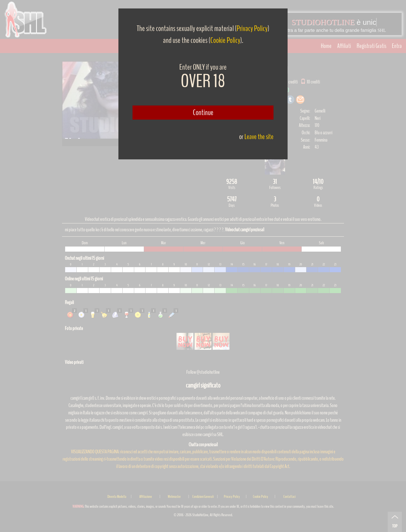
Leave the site (259, 137)
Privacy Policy (252, 28)
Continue (203, 113)
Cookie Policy (225, 40)
